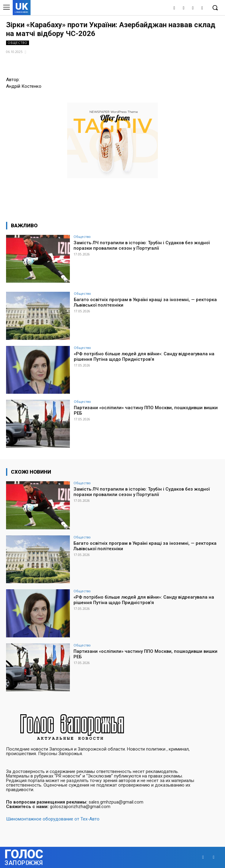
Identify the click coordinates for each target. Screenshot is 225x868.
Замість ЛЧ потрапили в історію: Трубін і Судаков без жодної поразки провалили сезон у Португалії (142, 245)
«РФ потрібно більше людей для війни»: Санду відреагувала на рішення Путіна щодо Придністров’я (144, 357)
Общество (18, 43)
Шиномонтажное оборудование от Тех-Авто (53, 819)
